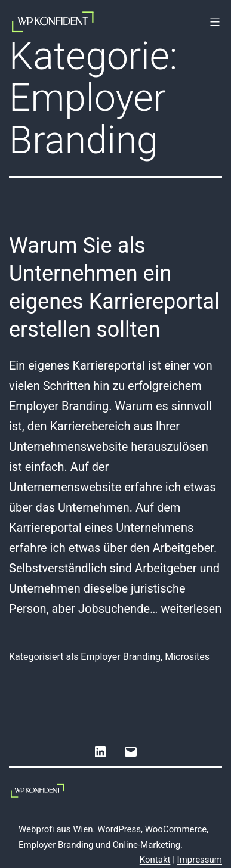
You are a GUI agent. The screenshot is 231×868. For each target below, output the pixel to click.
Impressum (200, 860)
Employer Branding (121, 657)
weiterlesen (191, 609)
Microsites (187, 657)
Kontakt (155, 860)
